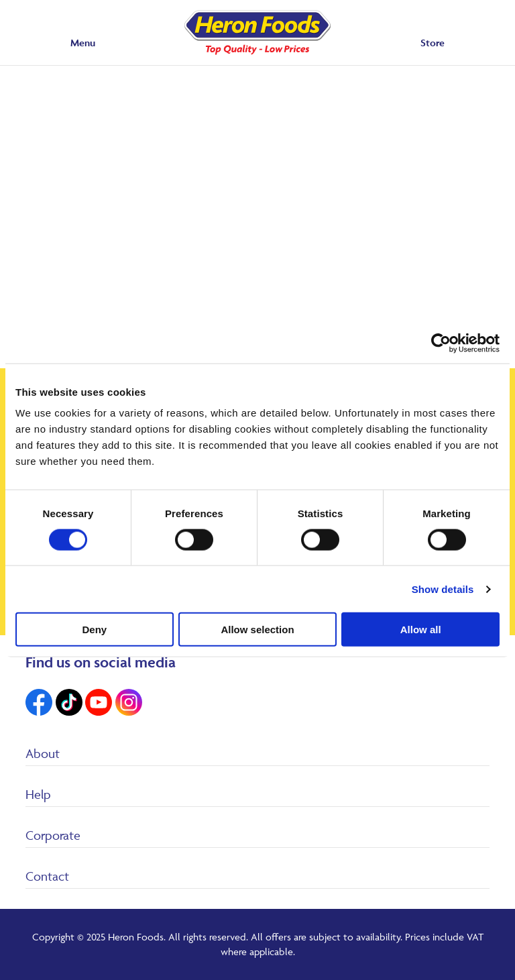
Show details (443, 589)
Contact (47, 876)
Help (38, 794)
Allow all (421, 630)
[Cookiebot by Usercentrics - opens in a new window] (441, 343)
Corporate (53, 835)
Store (433, 43)
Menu (83, 43)
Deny (94, 630)
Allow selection (257, 630)
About (43, 753)
